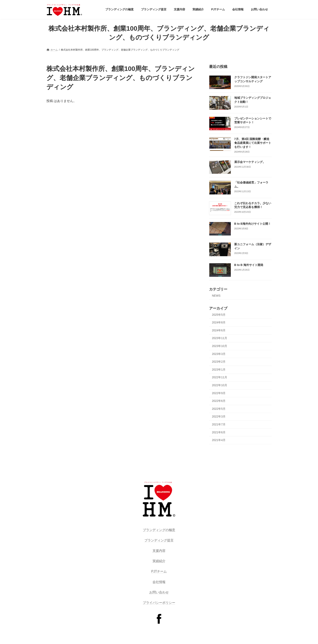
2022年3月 (219, 416)
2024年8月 (219, 322)
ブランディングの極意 (159, 530)
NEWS (216, 296)
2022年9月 (219, 393)
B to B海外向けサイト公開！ (253, 224)
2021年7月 (219, 424)
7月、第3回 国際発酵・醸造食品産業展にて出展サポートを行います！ (253, 143)
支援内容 (159, 551)
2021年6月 (219, 432)
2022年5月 (219, 409)
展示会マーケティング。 (250, 162)
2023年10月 (220, 346)
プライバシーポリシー (159, 603)
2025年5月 (219, 315)
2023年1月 (219, 370)
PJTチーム (159, 571)
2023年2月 (219, 362)
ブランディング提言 (159, 540)
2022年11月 (220, 377)
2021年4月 (219, 440)
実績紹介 (159, 561)
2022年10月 (220, 385)
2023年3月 (219, 354)
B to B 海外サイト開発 (249, 265)
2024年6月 (219, 330)
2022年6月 (219, 401)
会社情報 (159, 582)
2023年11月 (220, 338)
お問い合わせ (159, 592)
